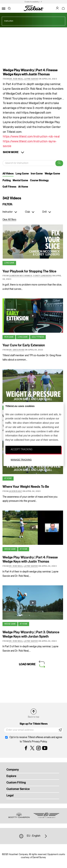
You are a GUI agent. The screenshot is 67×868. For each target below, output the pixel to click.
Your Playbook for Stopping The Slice (29, 272)
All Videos (8, 174)
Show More (11, 152)
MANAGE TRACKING (21, 460)
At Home (23, 187)
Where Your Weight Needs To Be (26, 487)
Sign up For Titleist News (34, 724)
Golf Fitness (9, 187)
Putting (7, 181)
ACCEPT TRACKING (22, 449)
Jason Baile (15, 491)
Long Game (22, 174)
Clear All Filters (9, 220)
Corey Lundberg (42, 276)
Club (28, 212)
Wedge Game (52, 174)
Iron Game (37, 174)
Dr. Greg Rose (17, 350)
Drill (44, 212)
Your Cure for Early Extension (24, 345)
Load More (27, 665)
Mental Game (20, 181)
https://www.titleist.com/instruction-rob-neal (31, 137)
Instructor (8, 212)
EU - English (34, 836)
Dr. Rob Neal (16, 79)
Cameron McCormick (20, 276)
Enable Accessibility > (32, 2)
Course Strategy (39, 181)
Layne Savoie (31, 79)
